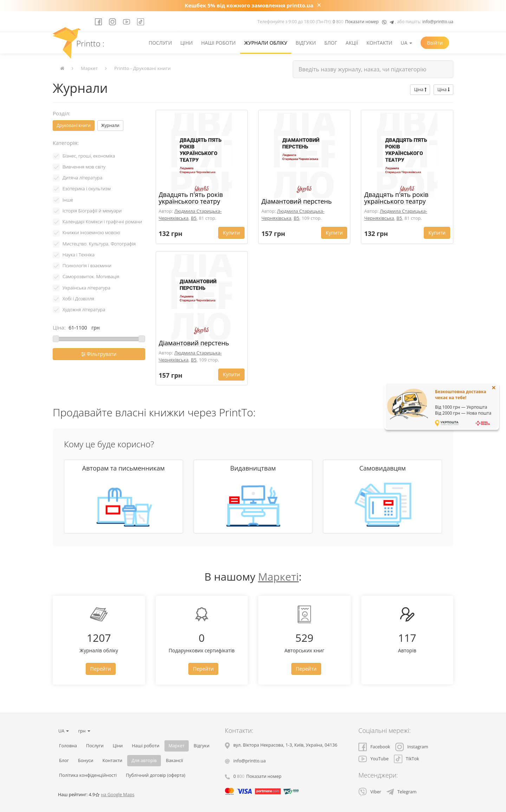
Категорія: (66, 143)
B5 (194, 218)
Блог (331, 43)
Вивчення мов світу (84, 167)
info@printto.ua (438, 22)
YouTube (374, 759)
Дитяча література (82, 178)
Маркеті (278, 577)
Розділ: (61, 113)
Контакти (379, 43)
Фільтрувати (99, 354)
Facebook (374, 747)
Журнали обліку (266, 43)
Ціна (420, 89)
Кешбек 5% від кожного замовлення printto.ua (249, 5)
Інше (68, 200)
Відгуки (306, 43)
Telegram (402, 792)
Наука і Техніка (79, 255)
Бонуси (86, 760)
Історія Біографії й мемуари (92, 211)
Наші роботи (218, 43)
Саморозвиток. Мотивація (91, 276)
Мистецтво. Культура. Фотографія (99, 244)
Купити (231, 233)
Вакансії (174, 760)
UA (406, 43)
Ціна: (59, 327)
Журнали (110, 125)
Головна (68, 746)
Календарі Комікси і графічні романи (102, 222)
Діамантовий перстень (297, 201)
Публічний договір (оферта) (155, 775)
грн (84, 731)
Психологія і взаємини (87, 266)
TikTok (407, 759)
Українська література (86, 288)
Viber (370, 792)
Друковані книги (74, 125)
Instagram (412, 747)
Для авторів (144, 760)
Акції (352, 43)
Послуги (160, 43)
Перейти (101, 669)
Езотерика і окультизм (87, 188)
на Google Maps (118, 795)
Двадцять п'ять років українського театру (191, 198)
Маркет (89, 68)
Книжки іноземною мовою (91, 232)
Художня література (84, 309)
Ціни (186, 43)
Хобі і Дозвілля (78, 299)
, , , (285, 745)
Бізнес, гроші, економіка (89, 156)
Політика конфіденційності (88, 775)
